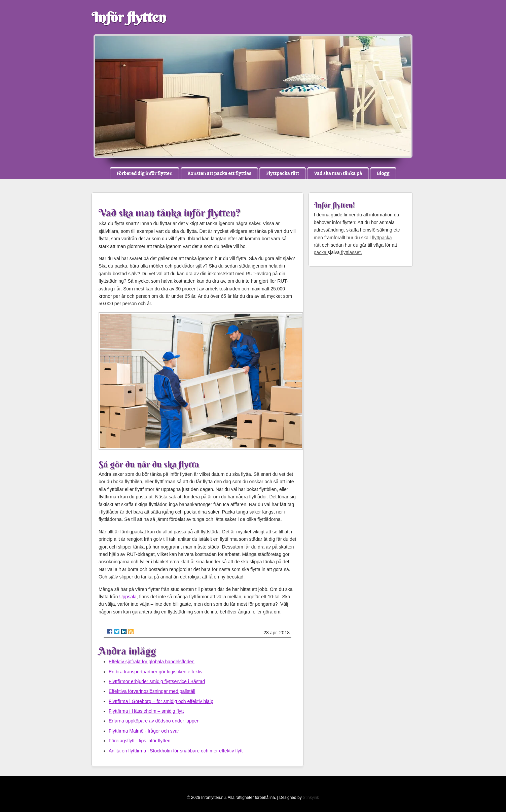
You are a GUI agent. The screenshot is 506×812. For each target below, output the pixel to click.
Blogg (383, 173)
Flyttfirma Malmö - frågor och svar (144, 731)
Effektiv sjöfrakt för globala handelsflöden (152, 662)
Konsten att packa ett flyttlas (219, 173)
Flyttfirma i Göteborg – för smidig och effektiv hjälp (161, 701)
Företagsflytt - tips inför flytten (140, 741)
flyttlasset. (351, 252)
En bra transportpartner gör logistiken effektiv (156, 672)
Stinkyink (311, 798)
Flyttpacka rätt (283, 173)
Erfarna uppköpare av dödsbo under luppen (154, 721)
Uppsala (128, 597)
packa (321, 252)
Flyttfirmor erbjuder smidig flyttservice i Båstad (157, 681)
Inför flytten (129, 17)
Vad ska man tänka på (338, 173)
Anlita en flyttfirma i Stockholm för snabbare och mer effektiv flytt (176, 751)
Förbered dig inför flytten (144, 173)
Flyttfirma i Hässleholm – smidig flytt (146, 711)
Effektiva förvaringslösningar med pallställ (152, 691)
